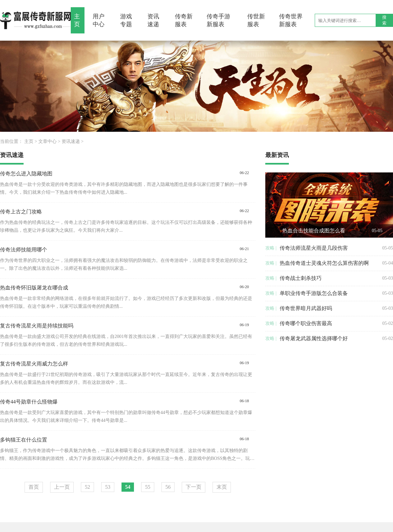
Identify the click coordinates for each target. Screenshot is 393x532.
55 (148, 487)
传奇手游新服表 (218, 20)
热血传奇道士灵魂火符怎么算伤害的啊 (324, 263)
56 (168, 487)
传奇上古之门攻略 (21, 212)
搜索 (384, 20)
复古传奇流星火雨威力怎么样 (34, 364)
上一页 (62, 487)
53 (108, 487)
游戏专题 (126, 20)
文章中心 (47, 141)
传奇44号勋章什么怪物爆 (29, 402)
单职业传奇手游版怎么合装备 (314, 293)
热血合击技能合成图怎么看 (314, 231)
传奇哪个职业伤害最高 (306, 323)
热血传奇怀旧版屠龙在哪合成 (34, 288)
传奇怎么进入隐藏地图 (26, 174)
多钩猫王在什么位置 (24, 440)
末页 (222, 487)
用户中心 (99, 20)
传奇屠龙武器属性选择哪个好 (314, 338)
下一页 (194, 487)
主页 (77, 20)
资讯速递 (153, 20)
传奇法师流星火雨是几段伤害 (314, 248)
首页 (34, 487)
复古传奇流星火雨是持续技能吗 (37, 326)
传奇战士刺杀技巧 (301, 278)
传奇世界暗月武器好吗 (306, 308)
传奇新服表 (184, 20)
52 (87, 487)
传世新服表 (256, 20)
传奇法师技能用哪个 (24, 250)
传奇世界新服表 (291, 20)
